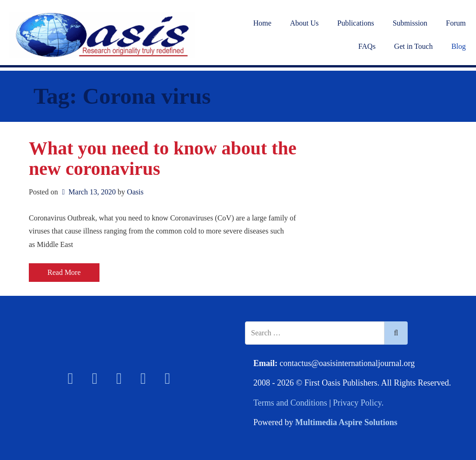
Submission (410, 23)
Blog (459, 46)
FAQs (367, 46)
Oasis (135, 192)
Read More (64, 272)
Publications (356, 23)
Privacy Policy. (358, 403)
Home (262, 23)
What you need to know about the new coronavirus (163, 158)
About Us (304, 23)
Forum (456, 23)
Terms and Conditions (290, 403)
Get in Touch (413, 46)
